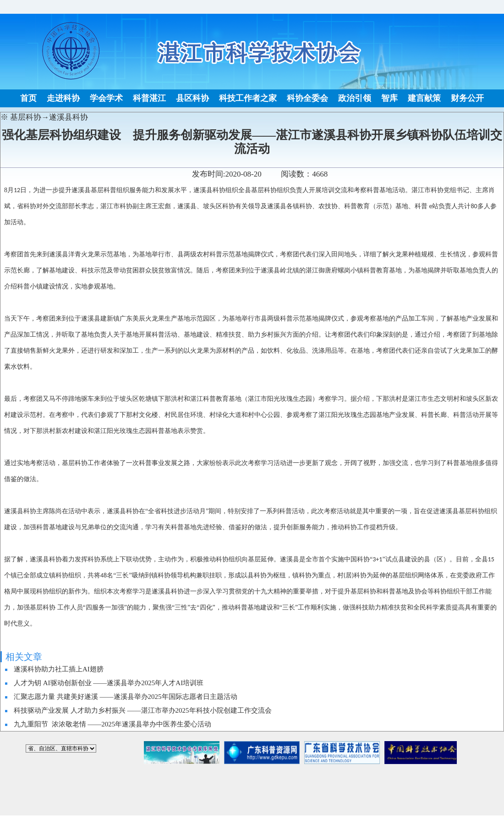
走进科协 (63, 98)
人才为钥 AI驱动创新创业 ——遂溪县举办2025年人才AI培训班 (109, 683)
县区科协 (192, 98)
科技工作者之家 (248, 98)
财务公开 (467, 98)
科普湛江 (149, 98)
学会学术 (106, 98)
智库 (389, 98)
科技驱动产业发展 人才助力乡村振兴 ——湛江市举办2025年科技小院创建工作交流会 (143, 710)
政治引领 (355, 98)
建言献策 (424, 98)
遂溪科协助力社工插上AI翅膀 (59, 669)
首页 (28, 98)
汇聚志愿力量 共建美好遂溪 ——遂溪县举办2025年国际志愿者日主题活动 (126, 697)
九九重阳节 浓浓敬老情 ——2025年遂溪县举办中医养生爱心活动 (112, 724)
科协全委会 (307, 98)
